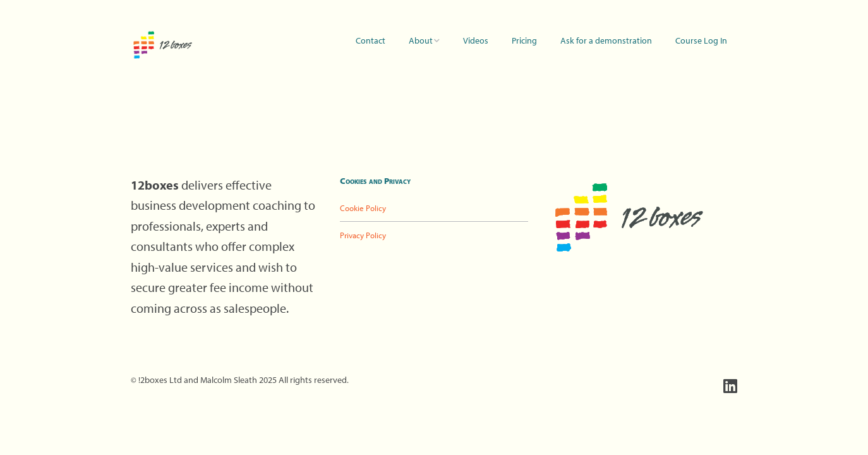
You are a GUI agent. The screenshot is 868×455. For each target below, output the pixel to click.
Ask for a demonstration (606, 40)
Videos (476, 40)
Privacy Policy (363, 235)
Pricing (524, 40)
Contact (371, 40)
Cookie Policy (363, 208)
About (421, 40)
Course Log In (701, 40)
